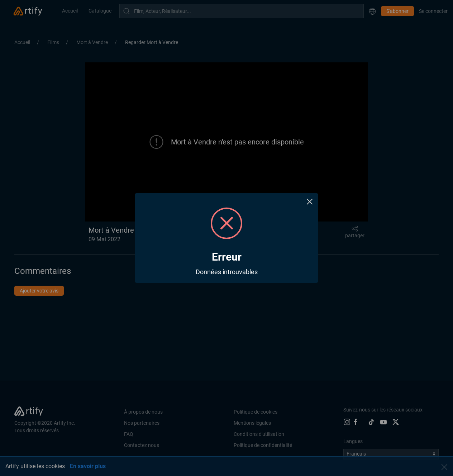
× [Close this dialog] (310, 202)
